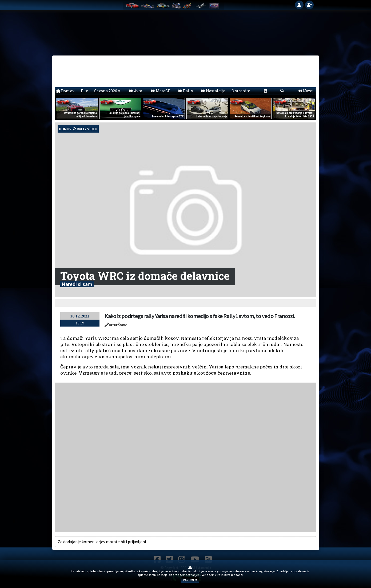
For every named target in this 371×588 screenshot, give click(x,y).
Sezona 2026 (107, 91)
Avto (136, 91)
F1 (84, 91)
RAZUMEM (190, 580)
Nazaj (306, 91)
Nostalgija (213, 91)
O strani (241, 91)
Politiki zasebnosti (230, 575)
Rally (186, 91)
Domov (65, 91)
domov (65, 129)
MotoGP (161, 91)
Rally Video (87, 129)
